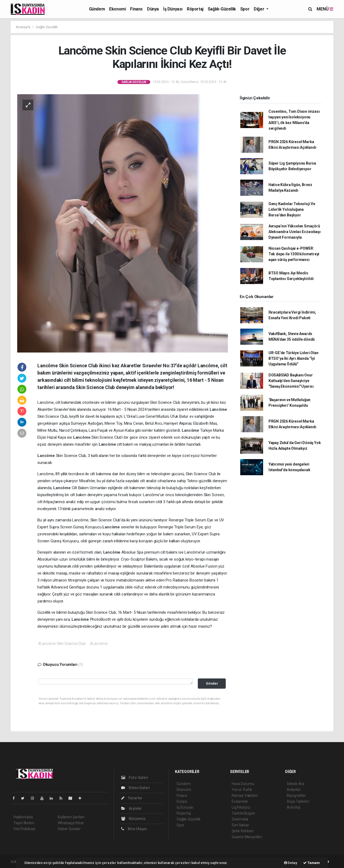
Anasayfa (23, 27)
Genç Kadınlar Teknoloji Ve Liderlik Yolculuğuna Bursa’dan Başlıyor (292, 209)
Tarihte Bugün (243, 813)
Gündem (97, 9)
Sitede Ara (295, 784)
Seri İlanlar (240, 825)
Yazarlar (132, 798)
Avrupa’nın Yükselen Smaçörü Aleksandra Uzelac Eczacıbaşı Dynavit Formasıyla (295, 232)
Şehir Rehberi (243, 831)
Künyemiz (133, 819)
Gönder (212, 683)
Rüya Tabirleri (298, 801)
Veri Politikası (24, 829)
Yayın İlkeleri (24, 823)
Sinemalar (240, 819)
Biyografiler (296, 796)
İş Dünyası (173, 9)
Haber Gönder (69, 829)
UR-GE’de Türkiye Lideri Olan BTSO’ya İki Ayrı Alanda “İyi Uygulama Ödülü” (293, 358)
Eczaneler (240, 801)
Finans (136, 9)
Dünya (153, 9)
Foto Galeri (135, 778)
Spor (245, 9)
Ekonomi (117, 9)
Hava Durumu (243, 784)
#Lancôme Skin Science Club (62, 644)
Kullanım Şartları (71, 817)
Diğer (259, 9)
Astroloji (293, 807)
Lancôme (218, 409)
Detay (291, 863)
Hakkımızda (23, 817)
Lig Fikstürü (241, 807)
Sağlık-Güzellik (222, 9)
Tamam (311, 863)
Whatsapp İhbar (71, 823)
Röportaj (195, 9)
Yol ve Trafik (242, 790)
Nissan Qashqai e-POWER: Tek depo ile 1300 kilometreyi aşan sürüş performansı (294, 254)
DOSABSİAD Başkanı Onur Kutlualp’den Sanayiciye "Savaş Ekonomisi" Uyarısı (291, 381)
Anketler (294, 790)
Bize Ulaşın (134, 829)
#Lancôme (99, 644)
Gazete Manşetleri (247, 837)
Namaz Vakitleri (245, 796)
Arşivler (132, 808)
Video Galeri (135, 788)
